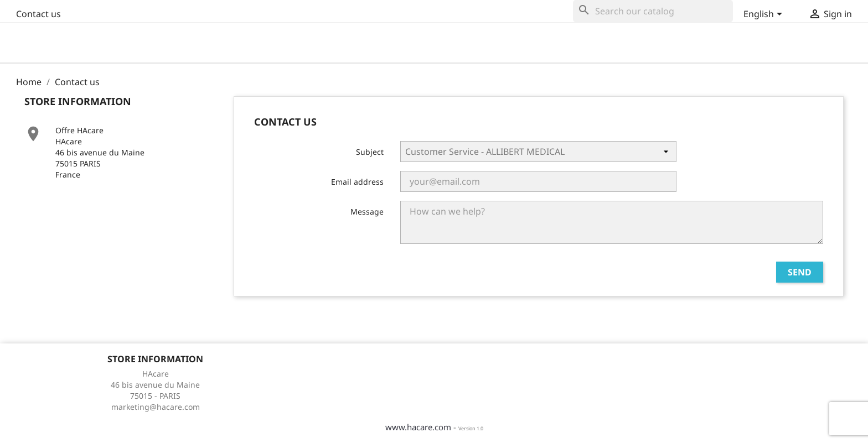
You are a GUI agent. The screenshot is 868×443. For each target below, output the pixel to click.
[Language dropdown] (764, 15)
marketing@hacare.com (156, 407)
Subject (370, 152)
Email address (357, 182)
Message (367, 212)
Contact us (38, 14)
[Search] (653, 11)
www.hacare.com (418, 427)
